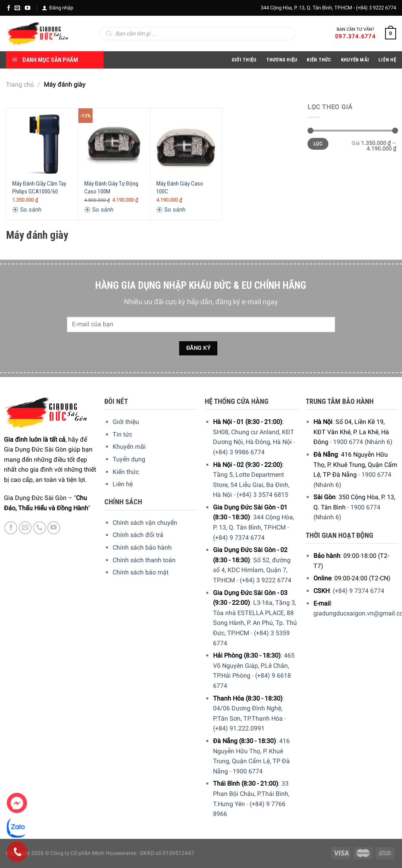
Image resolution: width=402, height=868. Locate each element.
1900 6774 (248, 771)
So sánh (27, 210)
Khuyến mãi (129, 447)
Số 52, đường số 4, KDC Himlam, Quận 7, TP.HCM (252, 570)
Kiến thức (319, 60)
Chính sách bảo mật (141, 572)
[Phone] (17, 852)
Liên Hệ (387, 60)
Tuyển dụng (129, 459)
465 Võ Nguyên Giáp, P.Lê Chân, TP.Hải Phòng (254, 665)
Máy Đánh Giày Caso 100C (180, 188)
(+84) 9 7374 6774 (239, 538)
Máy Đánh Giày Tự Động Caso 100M (111, 188)
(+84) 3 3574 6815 (262, 495)
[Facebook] (9, 8)
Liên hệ (123, 484)
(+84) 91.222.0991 (239, 728)
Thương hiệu (282, 60)
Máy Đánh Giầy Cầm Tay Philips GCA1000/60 (39, 188)
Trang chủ (20, 85)
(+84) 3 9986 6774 (239, 452)
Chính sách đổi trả (138, 535)
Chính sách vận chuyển (145, 523)
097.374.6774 (355, 36)
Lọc (318, 144)
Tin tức (122, 434)
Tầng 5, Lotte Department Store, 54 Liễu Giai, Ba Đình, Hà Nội (251, 485)
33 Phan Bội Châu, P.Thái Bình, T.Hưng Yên (251, 794)
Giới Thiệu (244, 60)
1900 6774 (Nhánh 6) (363, 442)
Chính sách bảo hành (142, 547)
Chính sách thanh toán (144, 560)
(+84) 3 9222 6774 (376, 8)
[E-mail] (17, 8)
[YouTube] (28, 8)
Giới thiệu (126, 422)
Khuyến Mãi (355, 60)
